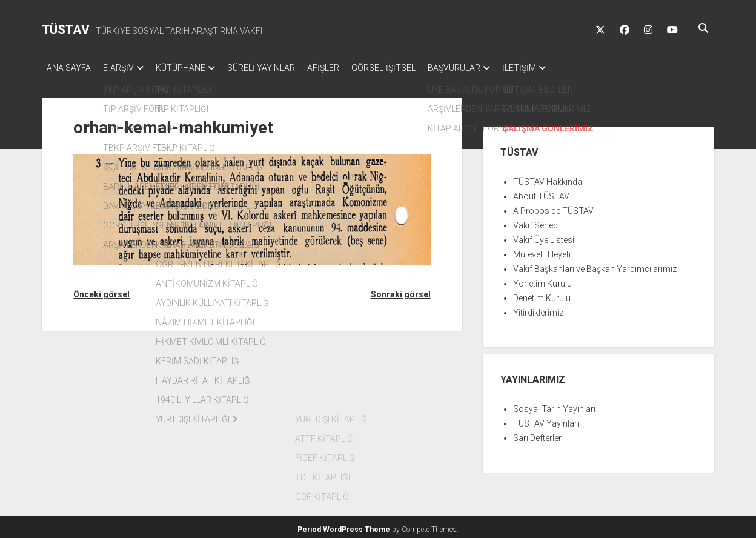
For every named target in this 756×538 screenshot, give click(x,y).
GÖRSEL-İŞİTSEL (414, 68)
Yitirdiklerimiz (538, 309)
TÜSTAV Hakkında (548, 178)
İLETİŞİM (562, 68)
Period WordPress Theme (344, 526)
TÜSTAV (66, 30)
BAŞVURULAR (490, 68)
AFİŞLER (347, 68)
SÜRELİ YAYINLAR (279, 68)
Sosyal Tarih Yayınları (554, 405)
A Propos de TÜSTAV (553, 207)
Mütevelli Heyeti (542, 251)
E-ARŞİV (124, 68)
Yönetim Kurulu (542, 280)
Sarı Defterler (537, 434)
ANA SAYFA (69, 68)
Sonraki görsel (401, 291)
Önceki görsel (101, 291)
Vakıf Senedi (536, 222)
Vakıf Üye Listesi (544, 236)
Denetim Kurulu (542, 294)
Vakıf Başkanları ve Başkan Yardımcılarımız (595, 265)
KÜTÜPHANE (193, 68)
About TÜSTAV (541, 193)
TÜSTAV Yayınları (546, 420)
